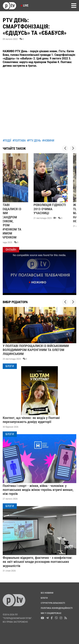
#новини (48, 141)
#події (7, 141)
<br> (39, 103)
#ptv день (34, 141)
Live (24, 6)
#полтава (19, 141)
